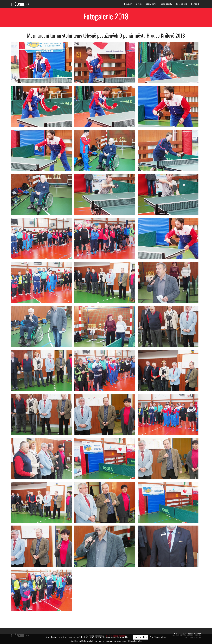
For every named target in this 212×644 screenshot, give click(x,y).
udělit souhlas (140, 637)
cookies (72, 637)
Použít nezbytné (158, 637)
